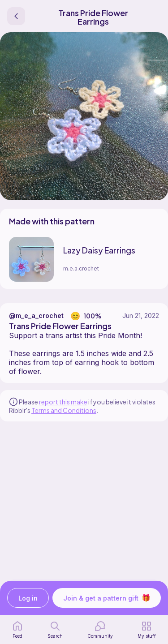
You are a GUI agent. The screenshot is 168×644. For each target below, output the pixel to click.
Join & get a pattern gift (107, 598)
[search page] (55, 630)
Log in (28, 598)
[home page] (17, 630)
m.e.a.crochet (81, 268)
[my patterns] (147, 630)
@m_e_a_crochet (36, 316)
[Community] (100, 630)
